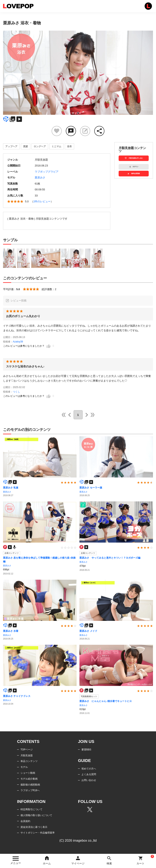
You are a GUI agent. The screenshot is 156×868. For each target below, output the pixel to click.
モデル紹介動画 (29, 779)
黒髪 (26, 146)
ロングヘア (40, 146)
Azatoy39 (18, 342)
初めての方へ (89, 769)
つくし (16, 392)
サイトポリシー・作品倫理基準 (38, 833)
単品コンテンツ (29, 761)
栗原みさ (40, 178)
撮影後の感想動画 (30, 785)
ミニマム (56, 146)
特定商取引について (31, 809)
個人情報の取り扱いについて (36, 815)
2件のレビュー (42, 201)
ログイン (134, 167)
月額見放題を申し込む (134, 158)
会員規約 (25, 821)
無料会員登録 (134, 174)
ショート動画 (28, 773)
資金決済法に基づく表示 (34, 827)
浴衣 (69, 146)
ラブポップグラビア (47, 172)
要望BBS (86, 750)
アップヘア (11, 146)
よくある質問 (89, 774)
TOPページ (27, 750)
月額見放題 (27, 755)
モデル (24, 767)
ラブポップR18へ (30, 790)
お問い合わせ (89, 780)
